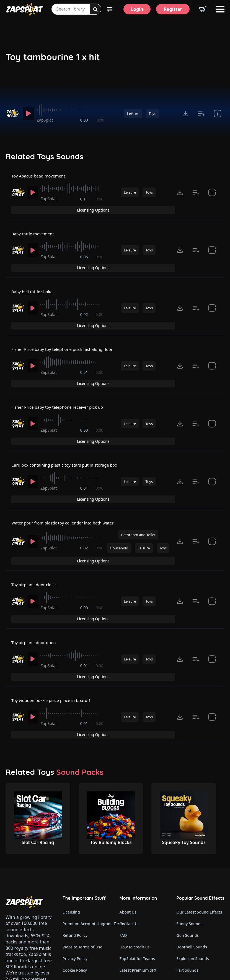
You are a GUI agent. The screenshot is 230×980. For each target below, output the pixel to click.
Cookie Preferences (80, 886)
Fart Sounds (187, 874)
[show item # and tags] (218, 114)
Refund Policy (75, 839)
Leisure (133, 114)
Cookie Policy (75, 874)
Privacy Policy (75, 863)
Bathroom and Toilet (138, 480)
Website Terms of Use (82, 851)
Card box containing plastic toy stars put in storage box (70, 418)
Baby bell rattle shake (34, 274)
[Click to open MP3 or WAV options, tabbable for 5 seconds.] (185, 114)
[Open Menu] (220, 9)
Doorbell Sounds (192, 851)
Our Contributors (135, 886)
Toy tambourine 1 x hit (53, 57)
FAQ (123, 839)
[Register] (173, 9)
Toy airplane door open (36, 567)
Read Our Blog (133, 909)
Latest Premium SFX (138, 874)
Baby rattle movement (35, 225)
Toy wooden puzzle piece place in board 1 (55, 615)
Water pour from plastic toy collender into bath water (68, 467)
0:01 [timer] (84, 346)
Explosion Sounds (192, 863)
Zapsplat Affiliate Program (144, 921)
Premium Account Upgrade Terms (87, 828)
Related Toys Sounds (44, 156)
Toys (152, 114)
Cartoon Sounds (191, 933)
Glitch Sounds (189, 921)
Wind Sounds (188, 944)
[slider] (72, 110)
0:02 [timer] (84, 298)
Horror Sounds (190, 898)
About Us (128, 816)
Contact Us (130, 828)
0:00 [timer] (85, 120)
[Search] (95, 9)
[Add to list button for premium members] (201, 114)
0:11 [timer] (84, 201)
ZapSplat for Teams (137, 863)
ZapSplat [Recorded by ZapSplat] (47, 120)
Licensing (71, 816)
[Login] (137, 9)
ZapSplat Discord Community (144, 898)
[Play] (29, 114)
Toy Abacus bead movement (41, 177)
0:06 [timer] (84, 250)
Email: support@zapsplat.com (29, 917)
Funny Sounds (189, 828)
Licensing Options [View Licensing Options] (199, 177)
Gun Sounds (188, 839)
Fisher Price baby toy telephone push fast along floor (67, 322)
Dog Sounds (187, 886)
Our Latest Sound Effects (199, 816)
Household (119, 493)
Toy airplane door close (36, 519)
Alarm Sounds (189, 909)
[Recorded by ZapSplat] (13, 114)
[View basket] (203, 9)
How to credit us (135, 851)
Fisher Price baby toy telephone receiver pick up (62, 370)
